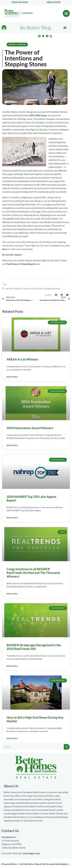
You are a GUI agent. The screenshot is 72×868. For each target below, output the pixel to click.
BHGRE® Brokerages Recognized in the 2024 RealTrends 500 (34, 647)
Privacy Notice (9, 864)
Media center (54, 2)
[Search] (67, 747)
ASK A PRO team (38, 115)
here (5, 249)
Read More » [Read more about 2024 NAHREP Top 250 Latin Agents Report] (12, 518)
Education (12, 44)
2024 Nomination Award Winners (30, 428)
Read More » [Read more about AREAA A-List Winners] (12, 377)
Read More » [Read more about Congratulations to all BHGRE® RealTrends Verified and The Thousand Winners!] (12, 594)
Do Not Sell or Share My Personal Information (44, 864)
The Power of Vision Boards (21, 264)
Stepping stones (52, 288)
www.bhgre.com (31, 853)
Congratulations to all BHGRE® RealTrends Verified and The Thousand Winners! (33, 573)
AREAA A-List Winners (22, 359)
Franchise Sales (20, 2)
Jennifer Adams (13, 288)
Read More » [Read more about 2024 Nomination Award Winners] (12, 445)
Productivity (21, 44)
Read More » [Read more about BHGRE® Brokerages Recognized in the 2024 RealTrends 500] (12, 666)
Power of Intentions (33, 288)
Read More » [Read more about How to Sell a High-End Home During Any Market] (12, 738)
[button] (66, 13)
